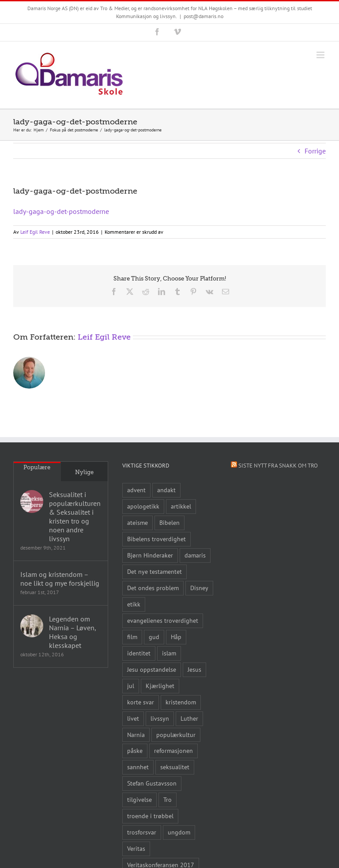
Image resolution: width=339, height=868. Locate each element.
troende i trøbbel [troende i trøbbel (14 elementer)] (150, 816)
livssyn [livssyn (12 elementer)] (160, 718)
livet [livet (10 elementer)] (133, 718)
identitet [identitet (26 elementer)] (139, 653)
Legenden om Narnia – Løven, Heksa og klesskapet (72, 632)
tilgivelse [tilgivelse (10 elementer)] (139, 799)
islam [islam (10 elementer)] (169, 653)
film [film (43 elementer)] (132, 637)
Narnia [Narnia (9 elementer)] (136, 735)
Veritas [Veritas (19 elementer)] (136, 848)
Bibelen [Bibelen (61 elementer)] (169, 522)
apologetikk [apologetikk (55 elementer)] (143, 506)
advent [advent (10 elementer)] (136, 490)
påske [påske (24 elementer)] (135, 750)
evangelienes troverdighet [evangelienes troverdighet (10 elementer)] (163, 620)
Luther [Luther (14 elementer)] (189, 718)
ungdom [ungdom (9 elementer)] (179, 832)
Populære (37, 467)
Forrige (315, 151)
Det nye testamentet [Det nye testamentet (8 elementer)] (154, 571)
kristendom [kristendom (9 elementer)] (181, 702)
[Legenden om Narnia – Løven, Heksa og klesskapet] (32, 626)
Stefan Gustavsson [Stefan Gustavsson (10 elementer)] (152, 783)
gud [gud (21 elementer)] (154, 637)
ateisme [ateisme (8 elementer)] (137, 522)
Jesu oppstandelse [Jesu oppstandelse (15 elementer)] (152, 669)
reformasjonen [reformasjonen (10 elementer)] (173, 750)
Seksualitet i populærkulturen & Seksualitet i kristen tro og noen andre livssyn (75, 516)
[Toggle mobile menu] (321, 55)
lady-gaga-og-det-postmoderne (61, 211)
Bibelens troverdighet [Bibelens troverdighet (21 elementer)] (156, 539)
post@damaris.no (203, 16)
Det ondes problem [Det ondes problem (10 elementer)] (153, 588)
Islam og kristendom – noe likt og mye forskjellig (60, 579)
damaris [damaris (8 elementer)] (195, 555)
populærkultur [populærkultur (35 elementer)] (176, 735)
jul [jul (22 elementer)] (131, 686)
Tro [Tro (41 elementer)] (168, 799)
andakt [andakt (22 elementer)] (166, 490)
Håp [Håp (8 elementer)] (176, 637)
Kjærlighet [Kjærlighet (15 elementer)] (160, 686)
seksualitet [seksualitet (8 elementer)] (175, 767)
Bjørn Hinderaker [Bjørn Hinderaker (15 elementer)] (150, 555)
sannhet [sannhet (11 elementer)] (138, 767)
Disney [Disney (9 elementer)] (199, 588)
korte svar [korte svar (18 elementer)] (141, 702)
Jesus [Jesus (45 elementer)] (194, 669)
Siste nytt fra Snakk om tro (278, 466)
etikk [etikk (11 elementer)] (134, 604)
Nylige (84, 472)
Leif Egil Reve (35, 232)
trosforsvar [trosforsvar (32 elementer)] (142, 832)
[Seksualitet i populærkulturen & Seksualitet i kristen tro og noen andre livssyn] (32, 501)
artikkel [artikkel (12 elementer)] (181, 506)
